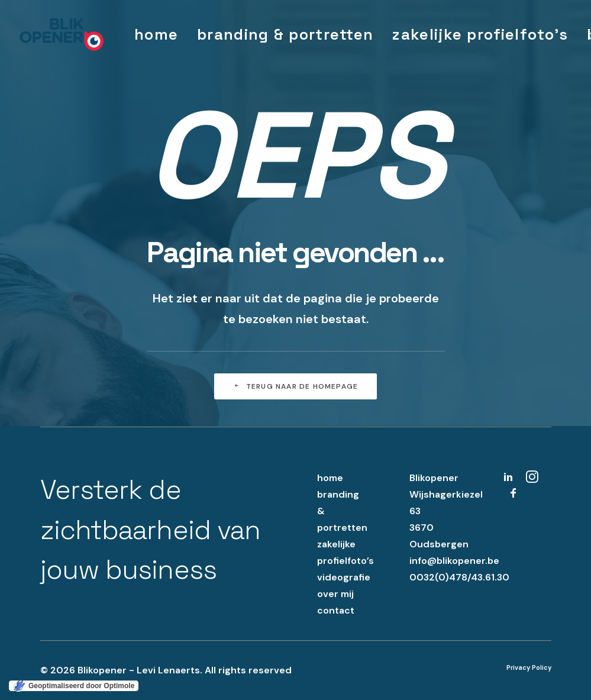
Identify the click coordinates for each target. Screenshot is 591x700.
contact (336, 610)
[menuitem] (156, 34)
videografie (344, 577)
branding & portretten (285, 34)
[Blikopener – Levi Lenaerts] (62, 34)
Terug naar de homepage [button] (296, 386)
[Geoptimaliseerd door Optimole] (74, 686)
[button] (508, 480)
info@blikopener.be (454, 561)
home (156, 34)
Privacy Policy (529, 667)
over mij (335, 594)
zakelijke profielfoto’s (480, 34)
